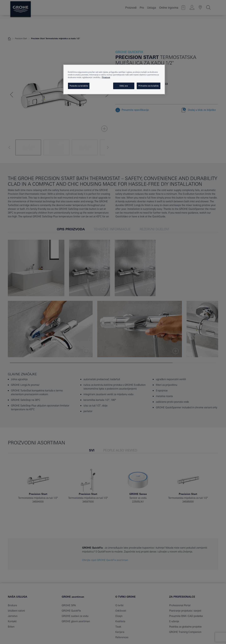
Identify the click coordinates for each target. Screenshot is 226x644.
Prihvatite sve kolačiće (149, 86)
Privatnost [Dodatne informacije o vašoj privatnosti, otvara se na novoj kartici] (106, 77)
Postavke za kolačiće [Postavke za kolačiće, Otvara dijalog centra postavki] (79, 86)
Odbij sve (124, 86)
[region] (114, 79)
